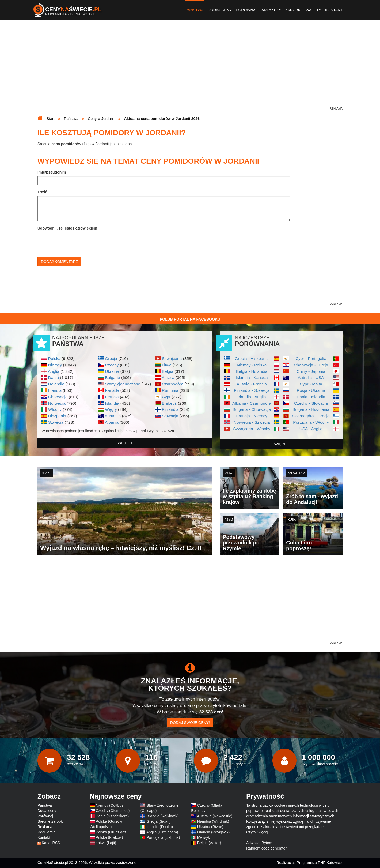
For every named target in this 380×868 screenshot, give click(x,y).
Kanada (112, 390)
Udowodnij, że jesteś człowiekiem (67, 228)
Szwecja (56, 422)
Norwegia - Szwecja (252, 422)
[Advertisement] (190, 69)
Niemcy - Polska (252, 365)
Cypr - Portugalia (311, 358)
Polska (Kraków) (109, 837)
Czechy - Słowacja (311, 403)
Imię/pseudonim (52, 172)
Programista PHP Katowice (319, 863)
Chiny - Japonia (311, 371)
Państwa (195, 10)
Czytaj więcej (257, 832)
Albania (111, 422)
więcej (125, 443)
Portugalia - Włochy (311, 422)
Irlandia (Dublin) (160, 827)
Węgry (111, 409)
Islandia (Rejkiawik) (163, 816)
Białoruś (169, 403)
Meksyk (204, 837)
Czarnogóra (173, 384)
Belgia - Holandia (252, 371)
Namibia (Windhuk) (213, 821)
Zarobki (293, 10)
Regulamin (46, 832)
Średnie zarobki (50, 821)
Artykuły (271, 10)
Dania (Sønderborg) (112, 816)
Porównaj (247, 10)
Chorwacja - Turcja (311, 365)
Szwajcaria (172, 358)
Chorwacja (58, 397)
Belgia (168, 371)
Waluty (313, 10)
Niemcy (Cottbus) (110, 805)
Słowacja (170, 416)
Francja (112, 397)
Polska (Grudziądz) (112, 832)
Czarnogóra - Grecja (311, 416)
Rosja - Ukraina (311, 390)
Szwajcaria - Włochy (252, 429)
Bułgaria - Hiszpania (311, 409)
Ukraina (112, 371)
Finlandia (170, 409)
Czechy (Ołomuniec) (113, 811)
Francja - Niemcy (252, 416)
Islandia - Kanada (252, 377)
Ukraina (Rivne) (210, 827)
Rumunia (170, 390)
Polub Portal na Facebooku (190, 319)
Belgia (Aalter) (209, 843)
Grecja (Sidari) (158, 821)
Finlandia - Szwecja (252, 390)
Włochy (55, 409)
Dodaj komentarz (59, 262)
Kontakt (334, 10)
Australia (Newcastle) (215, 816)
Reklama (45, 827)
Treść (42, 192)
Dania (54, 377)
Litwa (167, 365)
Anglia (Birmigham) (162, 832)
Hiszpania (57, 416)
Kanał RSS (51, 843)
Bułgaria (112, 377)
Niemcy (55, 365)
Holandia (56, 384)
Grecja (111, 358)
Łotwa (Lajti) (106, 843)
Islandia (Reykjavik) (213, 832)
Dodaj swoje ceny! (190, 723)
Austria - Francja (252, 384)
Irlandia (55, 390)
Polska (54, 358)
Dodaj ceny (220, 10)
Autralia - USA (311, 377)
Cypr (166, 397)
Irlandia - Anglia (252, 397)
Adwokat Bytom (259, 843)
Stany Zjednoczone (123, 384)
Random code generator (266, 848)
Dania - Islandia (311, 397)
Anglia (54, 371)
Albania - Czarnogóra (252, 403)
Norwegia (57, 403)
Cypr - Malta (311, 384)
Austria (168, 377)
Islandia (112, 403)
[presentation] (78, 243)
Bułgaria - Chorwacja (252, 409)
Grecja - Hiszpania (252, 358)
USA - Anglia (311, 429)
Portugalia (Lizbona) (163, 837)
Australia (113, 416)
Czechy (112, 365)
